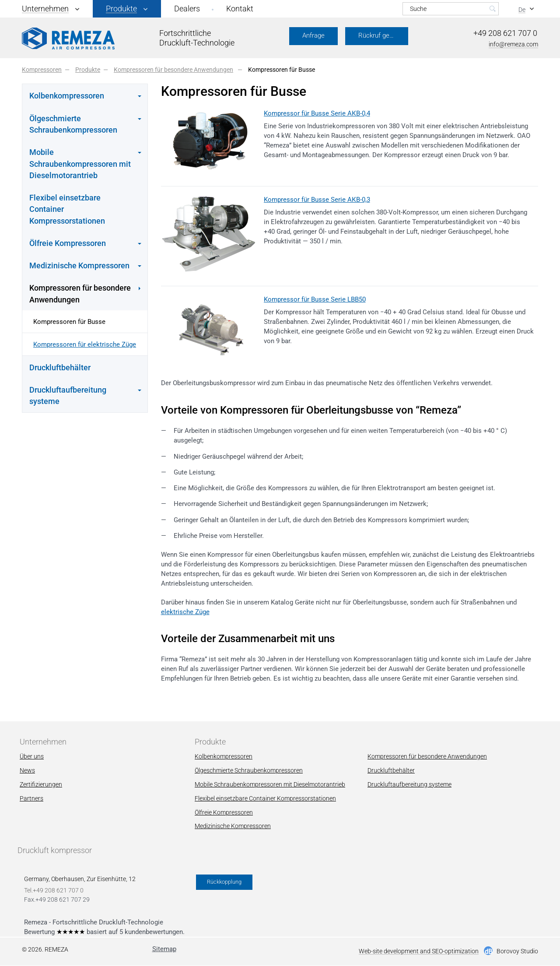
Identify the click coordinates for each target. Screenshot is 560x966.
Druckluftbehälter (60, 367)
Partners (31, 798)
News (27, 770)
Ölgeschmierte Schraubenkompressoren (249, 770)
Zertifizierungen (41, 784)
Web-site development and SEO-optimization (419, 951)
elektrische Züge (185, 612)
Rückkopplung (224, 882)
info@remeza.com (513, 44)
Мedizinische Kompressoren (233, 826)
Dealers (187, 9)
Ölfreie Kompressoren (224, 812)
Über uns (32, 756)
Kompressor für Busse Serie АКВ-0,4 (317, 113)
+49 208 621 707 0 (505, 33)
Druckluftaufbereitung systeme (409, 784)
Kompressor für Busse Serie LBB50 (315, 299)
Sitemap (164, 949)
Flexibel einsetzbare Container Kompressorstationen (67, 209)
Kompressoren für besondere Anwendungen (427, 756)
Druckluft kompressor (55, 850)
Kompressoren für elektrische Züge (85, 344)
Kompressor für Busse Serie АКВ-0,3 (317, 200)
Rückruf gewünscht (383, 35)
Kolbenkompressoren (224, 756)
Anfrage (313, 35)
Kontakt (240, 9)
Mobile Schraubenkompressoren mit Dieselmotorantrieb (270, 784)
